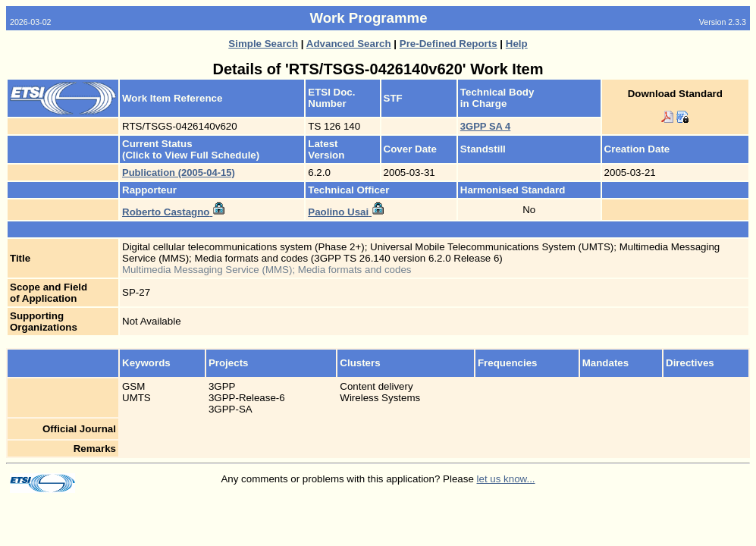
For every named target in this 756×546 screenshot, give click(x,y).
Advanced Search (349, 44)
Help (517, 44)
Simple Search (263, 44)
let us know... (506, 479)
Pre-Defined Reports (449, 44)
